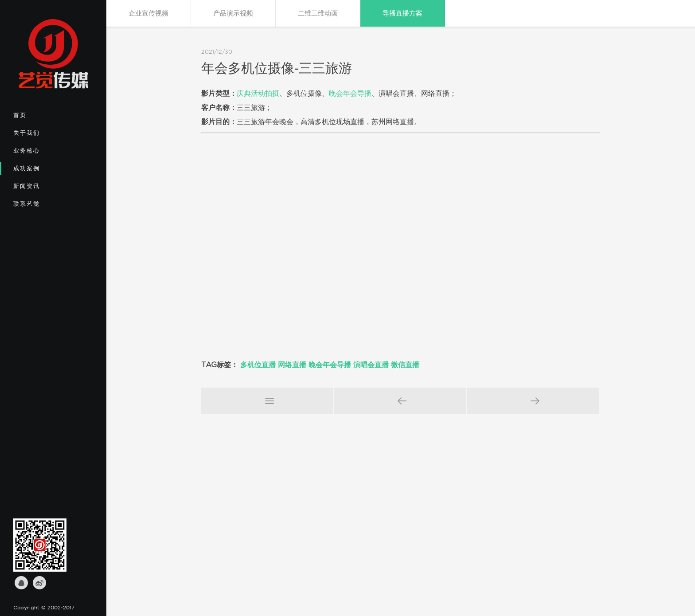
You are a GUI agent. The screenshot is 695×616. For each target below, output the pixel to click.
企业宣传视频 (148, 13)
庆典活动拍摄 (258, 93)
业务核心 (43, 153)
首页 (43, 118)
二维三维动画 (318, 13)
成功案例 (43, 171)
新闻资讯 (43, 189)
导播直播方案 (402, 13)
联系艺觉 (43, 207)
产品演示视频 (233, 13)
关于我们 (43, 136)
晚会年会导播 (350, 93)
